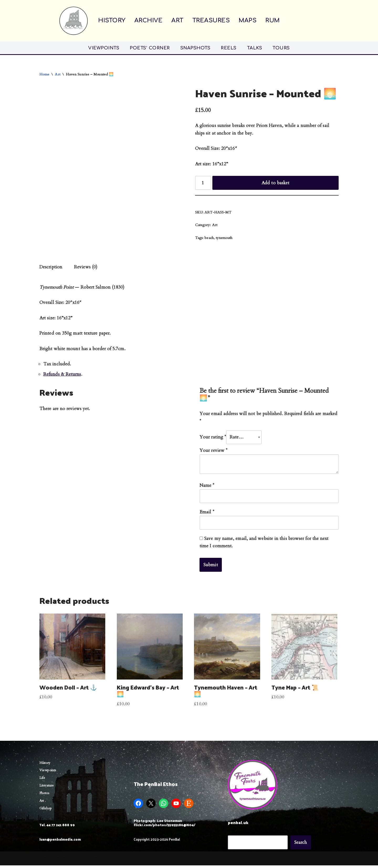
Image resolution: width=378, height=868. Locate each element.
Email (207, 514)
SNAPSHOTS (195, 48)
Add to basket (275, 183)
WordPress (90, 861)
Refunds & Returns (62, 376)
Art (58, 74)
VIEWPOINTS (104, 48)
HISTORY (112, 21)
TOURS (281, 48)
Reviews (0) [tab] (86, 268)
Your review (213, 452)
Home (44, 74)
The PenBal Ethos (156, 787)
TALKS (255, 48)
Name (207, 487)
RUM (273, 21)
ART (177, 21)
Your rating (213, 439)
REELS (229, 48)
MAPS (248, 21)
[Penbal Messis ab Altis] (73, 21)
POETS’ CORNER (150, 48)
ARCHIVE (149, 21)
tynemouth (224, 239)
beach (209, 239)
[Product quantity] (203, 183)
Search (301, 845)
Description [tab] (51, 268)
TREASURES (211, 21)
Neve (44, 861)
